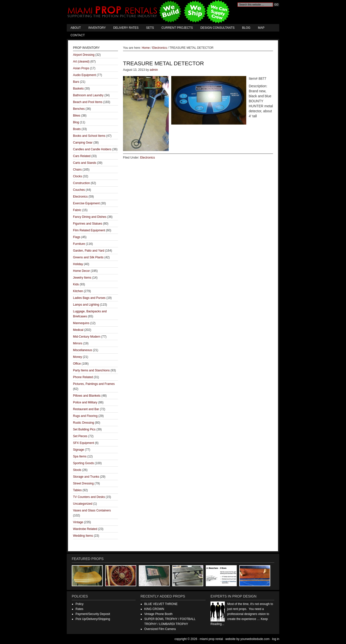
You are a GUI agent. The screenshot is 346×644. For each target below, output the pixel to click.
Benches (79, 109)
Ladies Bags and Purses (89, 298)
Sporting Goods (83, 463)
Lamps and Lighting (86, 305)
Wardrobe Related (85, 529)
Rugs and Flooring (85, 416)
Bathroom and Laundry (88, 95)
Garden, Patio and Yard (89, 251)
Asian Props (81, 68)
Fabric (77, 210)
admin (154, 70)
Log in (276, 639)
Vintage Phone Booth (158, 614)
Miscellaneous (82, 350)
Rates (79, 609)
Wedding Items (83, 536)
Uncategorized (83, 504)
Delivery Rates (126, 28)
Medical (78, 330)
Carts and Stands (85, 163)
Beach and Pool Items (88, 102)
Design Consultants (217, 28)
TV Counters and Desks (89, 497)
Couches (79, 190)
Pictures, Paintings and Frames (94, 384)
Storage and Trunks (86, 477)
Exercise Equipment (86, 203)
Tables (77, 490)
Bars (76, 82)
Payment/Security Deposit (93, 614)
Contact (78, 35)
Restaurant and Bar (86, 409)
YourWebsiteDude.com (255, 639)
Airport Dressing (84, 55)
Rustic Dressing (83, 423)
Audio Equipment (84, 75)
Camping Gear (83, 143)
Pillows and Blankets (87, 396)
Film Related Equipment (89, 230)
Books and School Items (89, 136)
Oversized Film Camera (160, 629)
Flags (77, 237)
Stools (77, 470)
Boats (77, 129)
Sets (150, 28)
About (76, 28)
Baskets (78, 89)
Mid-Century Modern (87, 337)
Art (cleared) (81, 62)
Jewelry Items (82, 278)
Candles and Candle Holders (92, 149)
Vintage (78, 522)
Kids (76, 284)
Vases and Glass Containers (92, 510)
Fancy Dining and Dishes (90, 217)
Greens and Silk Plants (88, 257)
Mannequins (81, 323)
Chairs (77, 170)
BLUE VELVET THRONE (161, 604)
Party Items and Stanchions (91, 370)
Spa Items (80, 456)
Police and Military (85, 402)
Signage (78, 450)
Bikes (77, 116)
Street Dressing (83, 483)
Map (261, 28)
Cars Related (82, 156)
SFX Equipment (83, 443)
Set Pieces (80, 436)
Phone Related (83, 377)
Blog (246, 28)
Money (77, 357)
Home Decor (81, 271)
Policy (79, 604)
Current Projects (177, 28)
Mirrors (78, 343)
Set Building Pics (84, 429)
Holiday (78, 264)
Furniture (79, 244)
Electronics (148, 158)
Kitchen (78, 291)
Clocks (77, 176)
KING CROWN (154, 609)
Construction (81, 183)
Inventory (97, 28)
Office (77, 364)
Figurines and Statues (88, 224)
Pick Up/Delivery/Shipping (93, 619)
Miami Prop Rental (149, 12)
